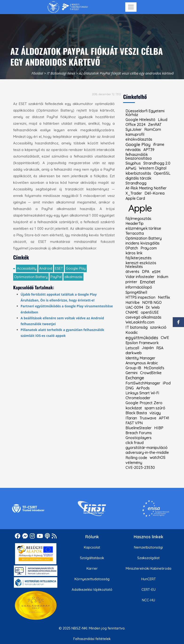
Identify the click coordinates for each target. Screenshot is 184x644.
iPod (167, 383)
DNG (130, 388)
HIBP (159, 428)
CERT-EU (149, 589)
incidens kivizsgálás (143, 243)
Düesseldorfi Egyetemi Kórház (145, 113)
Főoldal (37, 73)
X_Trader (134, 193)
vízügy (155, 413)
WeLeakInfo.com (140, 322)
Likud (163, 120)
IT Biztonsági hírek (61, 73)
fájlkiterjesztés (139, 258)
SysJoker (134, 129)
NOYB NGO (152, 302)
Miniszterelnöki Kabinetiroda (149, 568)
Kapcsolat (92, 547)
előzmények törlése (143, 228)
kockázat (134, 408)
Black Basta (136, 413)
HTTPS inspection (140, 297)
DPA (146, 271)
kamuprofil (135, 134)
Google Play (76, 268)
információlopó (139, 287)
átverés (132, 271)
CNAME (132, 312)
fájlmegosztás (138, 218)
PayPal (56, 277)
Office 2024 (135, 124)
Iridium (163, 277)
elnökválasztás (139, 139)
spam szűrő (155, 408)
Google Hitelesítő (140, 120)
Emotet (147, 282)
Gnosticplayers (139, 438)
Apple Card (135, 198)
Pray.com (149, 248)
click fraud (135, 443)
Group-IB (133, 368)
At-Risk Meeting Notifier (146, 188)
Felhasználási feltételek (92, 639)
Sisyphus (133, 163)
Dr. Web (153, 307)
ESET (59, 268)
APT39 (149, 150)
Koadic (132, 332)
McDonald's (154, 368)
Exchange (135, 378)
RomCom (153, 129)
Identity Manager (140, 358)
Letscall (132, 348)
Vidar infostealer (140, 277)
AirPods (143, 388)
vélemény (134, 463)
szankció (158, 327)
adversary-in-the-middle (147, 452)
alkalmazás (73, 277)
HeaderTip (135, 223)
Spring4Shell (136, 292)
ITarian (131, 418)
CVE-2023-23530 (140, 467)
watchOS (158, 457)
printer (131, 282)
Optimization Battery (31, 277)
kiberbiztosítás (138, 173)
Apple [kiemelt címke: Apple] (140, 208)
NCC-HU (149, 600)
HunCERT (149, 579)
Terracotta (135, 233)
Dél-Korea (155, 193)
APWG (131, 168)
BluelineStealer (139, 428)
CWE (165, 338)
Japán (148, 348)
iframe (159, 144)
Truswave (148, 418)
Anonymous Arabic (142, 363)
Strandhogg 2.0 (157, 163)
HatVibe (133, 302)
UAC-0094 (134, 307)
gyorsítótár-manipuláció (147, 448)
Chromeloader (138, 398)
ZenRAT (155, 124)
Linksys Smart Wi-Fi (142, 393)
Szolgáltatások (92, 558)
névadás (133, 150)
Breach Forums (139, 433)
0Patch (132, 248)
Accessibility (27, 268)
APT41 (164, 418)
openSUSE (150, 312)
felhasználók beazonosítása (139, 156)
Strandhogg (136, 183)
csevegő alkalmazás (143, 317)
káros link (134, 253)
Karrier (92, 568)
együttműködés (142, 338)
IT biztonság (137, 327)
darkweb (134, 353)
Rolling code (136, 458)
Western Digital (153, 168)
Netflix (164, 297)
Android (46, 268)
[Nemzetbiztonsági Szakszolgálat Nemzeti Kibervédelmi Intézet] (68, 7)
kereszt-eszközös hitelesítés (141, 265)
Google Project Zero (144, 403)
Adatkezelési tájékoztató (92, 589)
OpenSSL (162, 173)
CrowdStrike (151, 373)
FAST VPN (134, 423)
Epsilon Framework (142, 343)
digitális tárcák (138, 178)
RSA (160, 348)
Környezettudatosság (92, 579)
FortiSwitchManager (143, 383)
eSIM (156, 272)
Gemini (131, 373)
